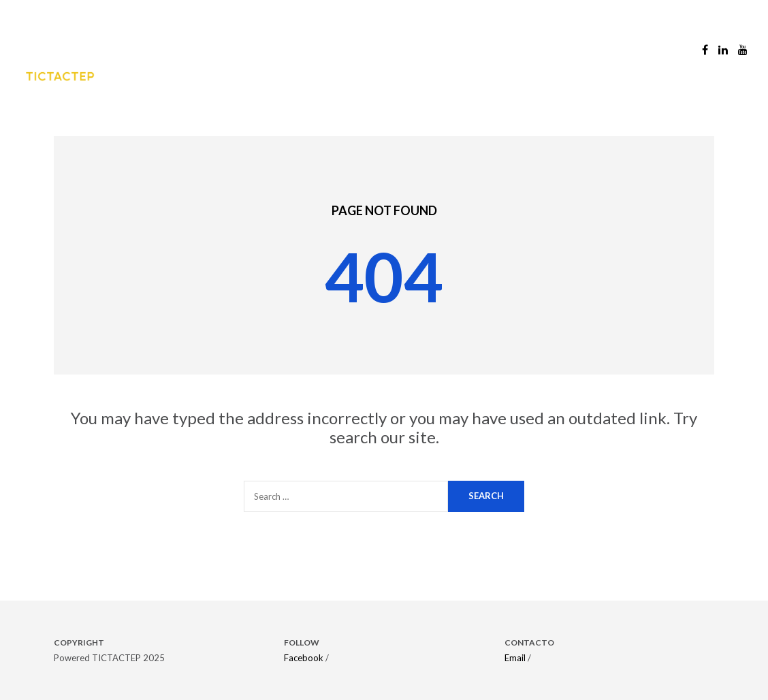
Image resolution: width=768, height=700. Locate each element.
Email (515, 658)
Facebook (304, 658)
